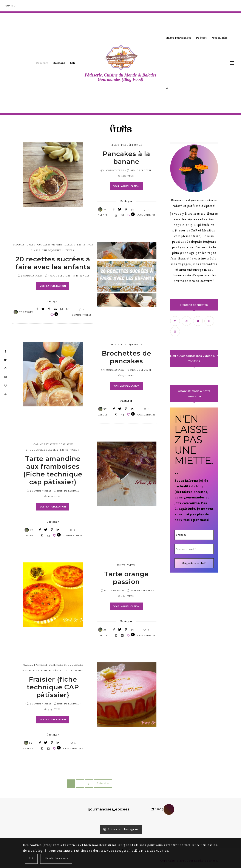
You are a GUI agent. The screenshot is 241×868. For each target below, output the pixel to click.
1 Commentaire (114, 170)
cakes (31, 245)
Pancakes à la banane (126, 158)
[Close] (31, 859)
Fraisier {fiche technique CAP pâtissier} (53, 687)
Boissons (59, 63)
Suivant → (103, 784)
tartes (70, 250)
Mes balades (220, 38)
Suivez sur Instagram (121, 829)
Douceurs (42, 63)
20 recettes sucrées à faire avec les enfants (53, 263)
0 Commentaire (114, 591)
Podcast (201, 38)
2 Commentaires (32, 276)
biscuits (19, 245)
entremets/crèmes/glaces (54, 671)
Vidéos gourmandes (178, 38)
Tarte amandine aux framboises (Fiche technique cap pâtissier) (53, 470)
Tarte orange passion (126, 578)
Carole (103, 215)
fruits (115, 145)
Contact (11, 6)
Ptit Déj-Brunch (132, 145)
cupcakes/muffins (50, 245)
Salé (73, 63)
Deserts (70, 245)
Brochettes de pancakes (127, 357)
